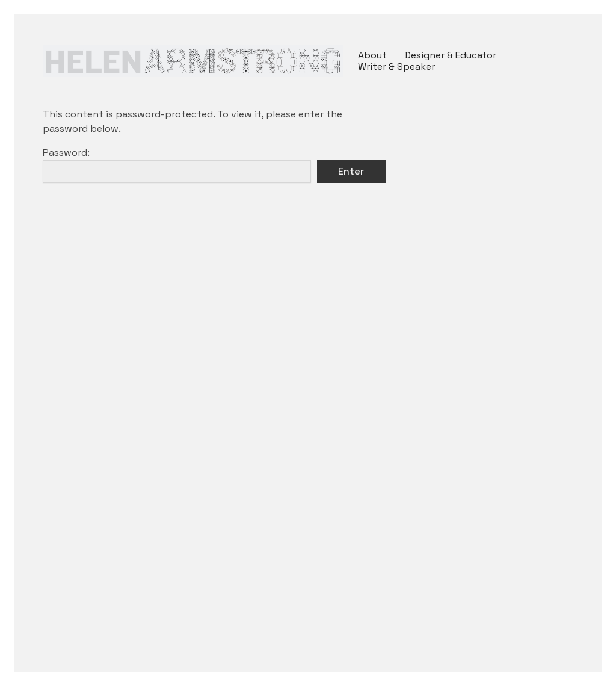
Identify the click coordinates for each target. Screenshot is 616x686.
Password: (177, 165)
